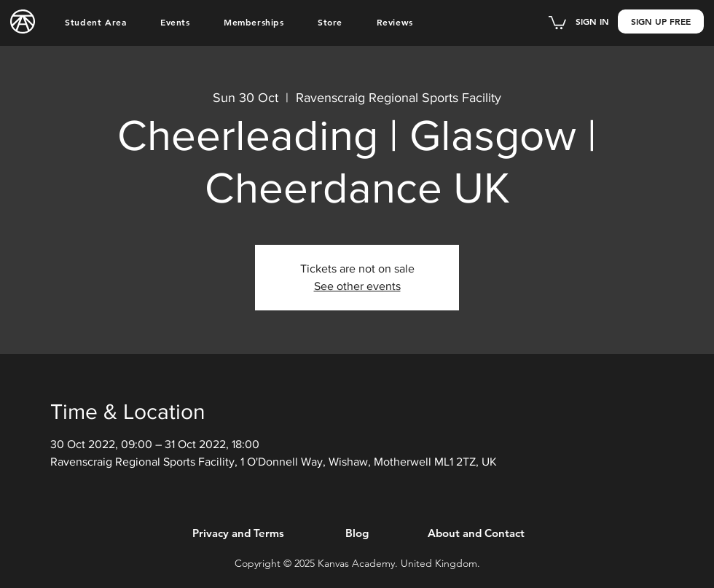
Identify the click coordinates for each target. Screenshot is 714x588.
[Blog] (357, 533)
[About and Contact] (476, 533)
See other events (357, 286)
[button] (96, 22)
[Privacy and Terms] (238, 533)
